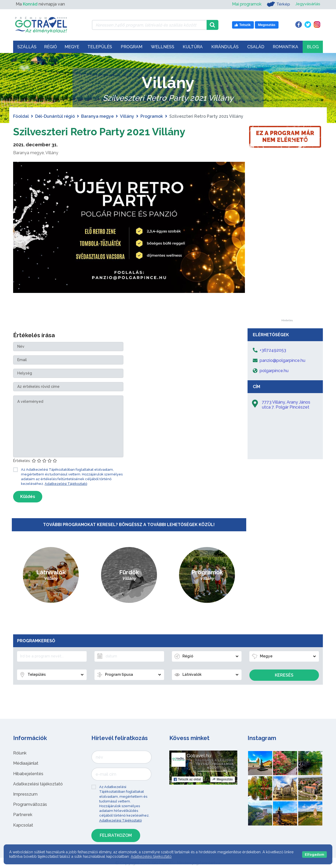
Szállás (27, 47)
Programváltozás (30, 804)
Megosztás (222, 779)
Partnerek (23, 815)
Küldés (28, 497)
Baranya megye (97, 116)
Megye (72, 47)
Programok (152, 116)
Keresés (284, 675)
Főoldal (21, 116)
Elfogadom (314, 854)
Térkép (278, 4)
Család (256, 47)
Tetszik (187, 779)
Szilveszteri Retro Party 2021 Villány (102, 132)
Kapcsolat (23, 825)
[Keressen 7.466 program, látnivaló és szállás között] (149, 25)
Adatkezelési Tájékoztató (66, 484)
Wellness (163, 47)
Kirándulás (225, 47)
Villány (127, 116)
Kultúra (193, 47)
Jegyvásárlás (308, 4)
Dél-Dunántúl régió (55, 116)
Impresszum (25, 794)
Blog (313, 47)
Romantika (285, 47)
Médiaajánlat (26, 763)
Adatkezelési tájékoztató (38, 784)
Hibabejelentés (28, 774)
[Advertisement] (287, 240)
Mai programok (246, 4)
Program (132, 47)
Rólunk (20, 753)
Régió (51, 47)
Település (100, 47)
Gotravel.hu (199, 756)
